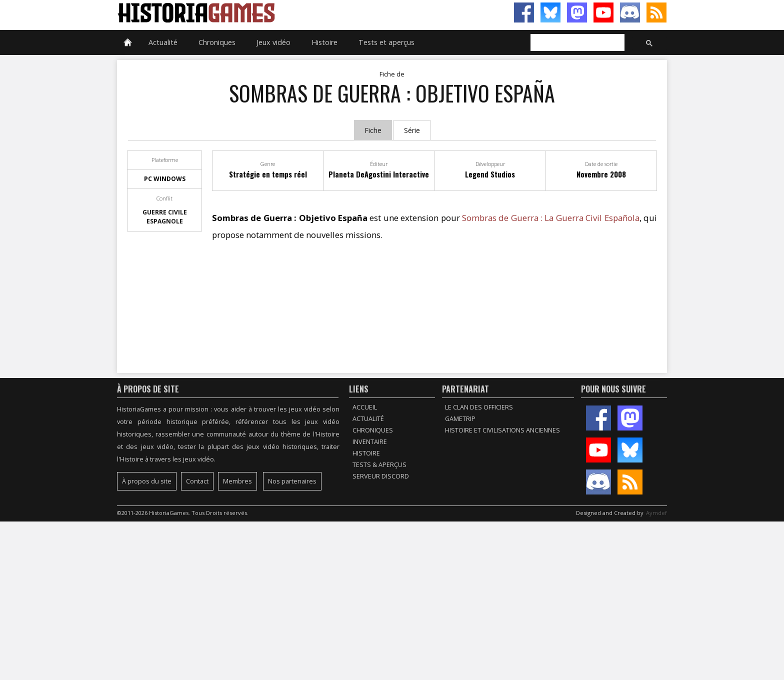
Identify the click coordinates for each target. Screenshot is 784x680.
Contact (197, 481)
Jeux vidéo (273, 42)
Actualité (163, 42)
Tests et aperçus (386, 42)
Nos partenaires (292, 481)
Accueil (365, 407)
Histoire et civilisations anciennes (502, 430)
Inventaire (370, 442)
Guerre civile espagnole (165, 217)
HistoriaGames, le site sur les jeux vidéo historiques (254, 12)
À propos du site (147, 481)
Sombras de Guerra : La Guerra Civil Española (551, 218)
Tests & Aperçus (379, 465)
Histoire (324, 42)
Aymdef (656, 513)
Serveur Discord (381, 476)
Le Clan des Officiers (479, 407)
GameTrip (460, 419)
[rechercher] (576, 43)
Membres (237, 481)
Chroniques (217, 42)
